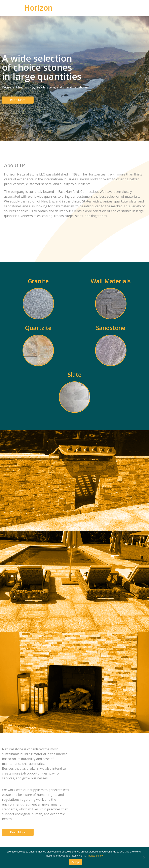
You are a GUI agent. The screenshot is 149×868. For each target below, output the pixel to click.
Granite (38, 281)
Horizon (38, 8)
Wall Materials (111, 281)
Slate (75, 374)
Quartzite (38, 328)
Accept (76, 862)
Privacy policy (95, 856)
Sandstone (111, 328)
